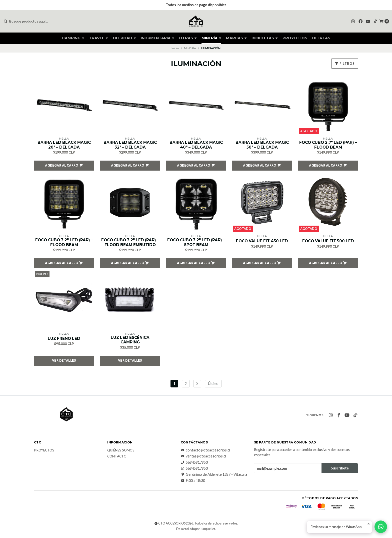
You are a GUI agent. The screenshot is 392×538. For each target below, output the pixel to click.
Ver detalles (64, 362)
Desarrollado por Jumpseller (196, 530)
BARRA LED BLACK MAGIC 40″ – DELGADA (196, 145)
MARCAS (236, 38)
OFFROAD (124, 38)
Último (213, 385)
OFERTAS (321, 38)
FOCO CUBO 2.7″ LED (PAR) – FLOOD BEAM (328, 145)
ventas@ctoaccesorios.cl (203, 457)
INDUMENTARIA (157, 38)
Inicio (175, 48)
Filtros (345, 64)
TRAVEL (98, 38)
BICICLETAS (265, 38)
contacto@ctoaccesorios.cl (205, 451)
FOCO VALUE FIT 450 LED (262, 241)
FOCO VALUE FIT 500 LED (328, 241)
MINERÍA (211, 38)
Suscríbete (340, 469)
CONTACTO (117, 458)
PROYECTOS (295, 38)
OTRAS (188, 38)
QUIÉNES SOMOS (121, 452)
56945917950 (194, 463)
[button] (64, 166)
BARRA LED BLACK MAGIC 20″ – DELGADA (64, 145)
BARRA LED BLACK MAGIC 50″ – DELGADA (262, 145)
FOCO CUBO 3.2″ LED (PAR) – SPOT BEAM (196, 243)
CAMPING (73, 38)
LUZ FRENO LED (64, 339)
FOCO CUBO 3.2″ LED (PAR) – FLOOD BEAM (64, 243)
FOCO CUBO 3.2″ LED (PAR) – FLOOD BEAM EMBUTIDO (130, 243)
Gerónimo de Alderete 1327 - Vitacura (214, 476)
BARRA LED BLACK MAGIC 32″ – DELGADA (130, 145)
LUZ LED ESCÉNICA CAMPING (130, 341)
